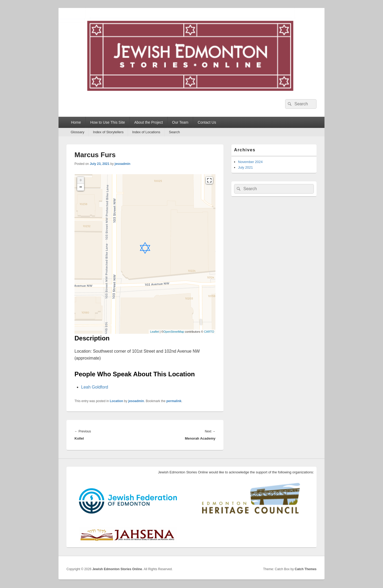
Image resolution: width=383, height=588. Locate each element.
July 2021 (245, 167)
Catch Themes (306, 569)
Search (174, 132)
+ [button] (81, 180)
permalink (174, 401)
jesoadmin (122, 164)
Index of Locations (146, 132)
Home (76, 122)
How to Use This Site (107, 122)
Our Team (180, 122)
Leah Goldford (95, 387)
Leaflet (154, 332)
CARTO (209, 332)
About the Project (149, 122)
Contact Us (207, 122)
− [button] (81, 187)
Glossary (78, 132)
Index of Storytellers (108, 132)
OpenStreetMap (174, 332)
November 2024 (250, 162)
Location (116, 401)
